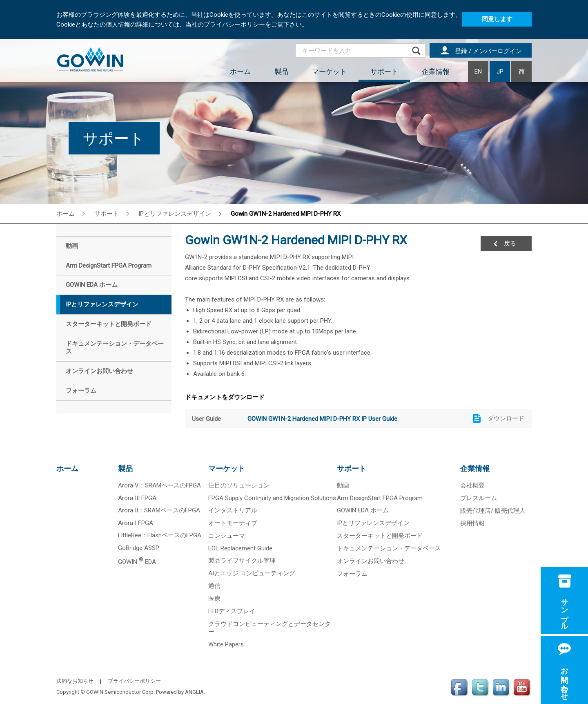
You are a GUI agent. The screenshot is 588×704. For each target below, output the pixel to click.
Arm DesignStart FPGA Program (380, 498)
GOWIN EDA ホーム (363, 510)
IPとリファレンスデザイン (175, 214)
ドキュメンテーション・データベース (389, 548)
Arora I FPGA (136, 523)
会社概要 (472, 485)
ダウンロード (506, 418)
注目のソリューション (239, 485)
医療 (214, 599)
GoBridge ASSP (139, 548)
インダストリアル (233, 510)
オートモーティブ (233, 523)
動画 (343, 485)
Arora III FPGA (137, 498)
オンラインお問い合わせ (371, 561)
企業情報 (436, 72)
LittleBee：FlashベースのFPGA (160, 535)
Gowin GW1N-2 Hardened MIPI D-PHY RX (286, 214)
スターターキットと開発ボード (380, 536)
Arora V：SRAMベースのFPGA (159, 485)
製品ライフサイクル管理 (242, 561)
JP (500, 72)
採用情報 (472, 523)
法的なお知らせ (75, 681)
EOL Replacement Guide (240, 548)
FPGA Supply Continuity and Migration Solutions (272, 498)
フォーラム (352, 574)
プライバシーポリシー (134, 681)
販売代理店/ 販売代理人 (493, 511)
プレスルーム (479, 498)
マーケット (329, 72)
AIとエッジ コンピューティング (252, 573)
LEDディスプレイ (232, 611)
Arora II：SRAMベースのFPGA (159, 510)
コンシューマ (227, 536)
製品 (281, 72)
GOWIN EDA (137, 562)
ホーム (240, 72)
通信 (214, 586)
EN (478, 72)
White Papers (226, 644)
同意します (497, 19)
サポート (384, 72)
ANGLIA (194, 692)
